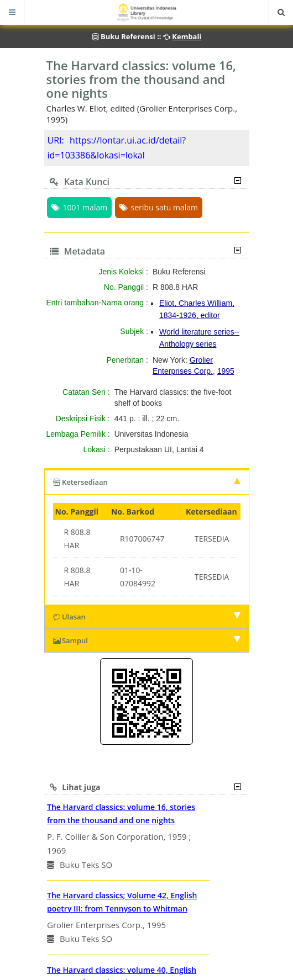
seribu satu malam (159, 207)
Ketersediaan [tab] (147, 482)
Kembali (187, 36)
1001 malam (80, 207)
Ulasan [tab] (147, 617)
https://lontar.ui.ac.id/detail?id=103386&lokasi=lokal (117, 148)
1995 (226, 371)
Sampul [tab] (147, 640)
